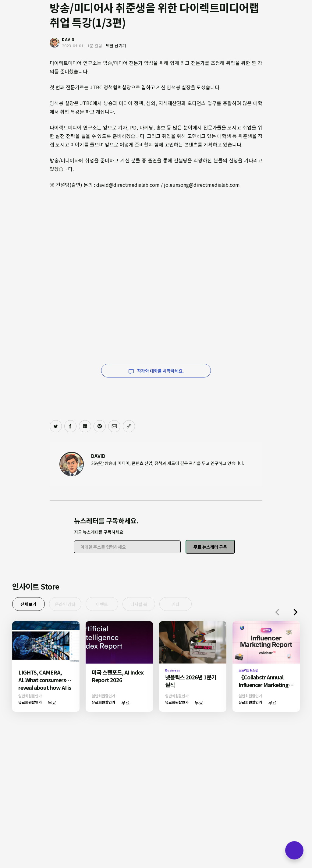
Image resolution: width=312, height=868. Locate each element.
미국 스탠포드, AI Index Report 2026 (118, 677)
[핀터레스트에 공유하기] (100, 426)
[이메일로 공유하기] (114, 426)
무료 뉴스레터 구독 (210, 547)
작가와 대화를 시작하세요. (156, 371)
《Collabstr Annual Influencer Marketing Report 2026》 (263, 686)
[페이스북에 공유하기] (70, 426)
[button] (296, 614)
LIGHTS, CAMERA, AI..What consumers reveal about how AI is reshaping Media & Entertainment (45, 689)
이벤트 (109, 605)
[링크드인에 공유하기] (85, 426)
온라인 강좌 (69, 605)
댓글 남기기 (116, 46)
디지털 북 (149, 605)
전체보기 (30, 605)
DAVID (98, 456)
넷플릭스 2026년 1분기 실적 (191, 682)
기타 (188, 605)
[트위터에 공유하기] (56, 426)
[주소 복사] (129, 426)
